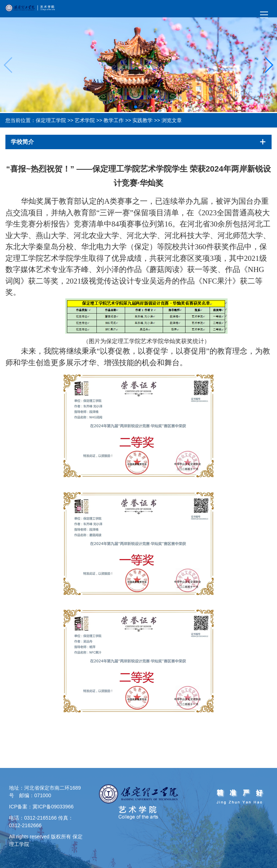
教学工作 (114, 120)
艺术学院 (85, 120)
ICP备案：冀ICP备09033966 (41, 807)
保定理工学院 (51, 120)
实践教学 (142, 120)
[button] (136, 107)
